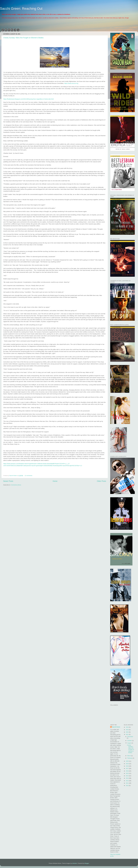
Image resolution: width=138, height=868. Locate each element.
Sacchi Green (116, 727)
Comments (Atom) (16, 485)
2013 (127, 778)
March (129, 756)
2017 (127, 768)
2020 (127, 761)
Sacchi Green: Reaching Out (21, 9)
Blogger (87, 863)
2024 (127, 727)
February (130, 758)
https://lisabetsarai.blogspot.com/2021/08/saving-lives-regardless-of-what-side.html (29, 99)
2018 (127, 766)
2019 (127, 764)
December (130, 737)
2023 (127, 730)
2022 (127, 732)
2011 (127, 783)
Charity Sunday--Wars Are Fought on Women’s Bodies (23, 38)
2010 (127, 786)
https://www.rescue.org (71, 83)
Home (55, 481)
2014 (127, 776)
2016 (127, 771)
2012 (127, 781)
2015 (127, 773)
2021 (127, 734)
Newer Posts (8, 481)
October (130, 741)
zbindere (75, 863)
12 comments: (29, 476)
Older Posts (101, 481)
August (129, 743)
